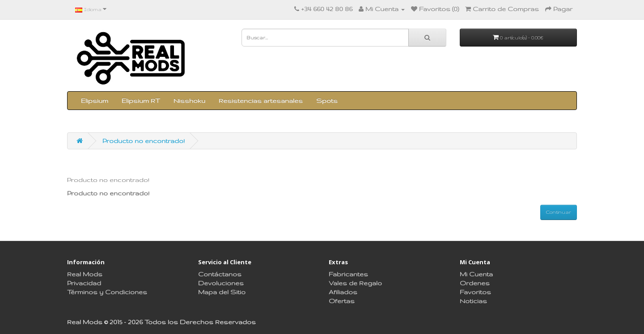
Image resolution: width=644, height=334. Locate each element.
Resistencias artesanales (261, 101)
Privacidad (84, 283)
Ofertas (342, 301)
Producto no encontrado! (144, 141)
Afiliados (343, 292)
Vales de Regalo (355, 283)
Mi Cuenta (476, 274)
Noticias (473, 301)
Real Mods (85, 274)
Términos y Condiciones (107, 292)
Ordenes (475, 283)
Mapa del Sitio (222, 292)
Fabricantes (348, 274)
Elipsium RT (141, 101)
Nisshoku (189, 101)
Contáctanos (220, 274)
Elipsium (95, 101)
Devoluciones (221, 283)
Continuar (559, 212)
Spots (327, 101)
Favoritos (475, 292)
